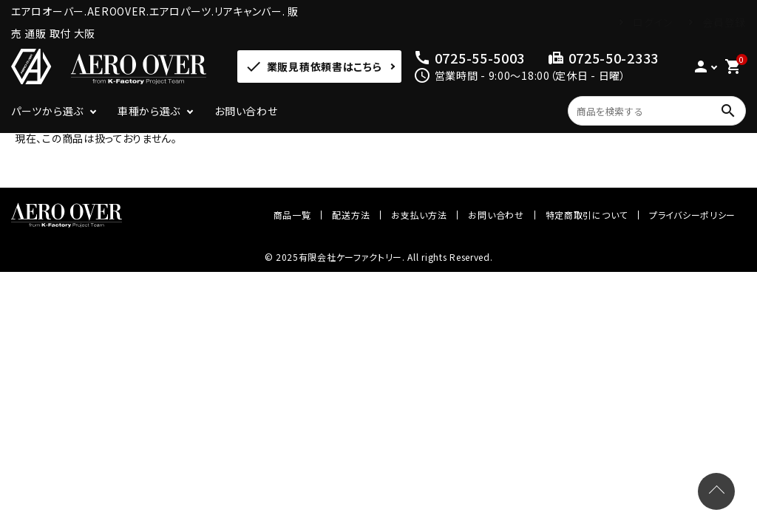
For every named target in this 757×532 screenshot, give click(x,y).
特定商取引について (587, 215)
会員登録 (724, 22)
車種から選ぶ (149, 111)
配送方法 (351, 215)
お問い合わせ (246, 111)
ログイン (653, 22)
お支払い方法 (419, 215)
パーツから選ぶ (47, 111)
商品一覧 (292, 215)
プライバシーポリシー (692, 215)
